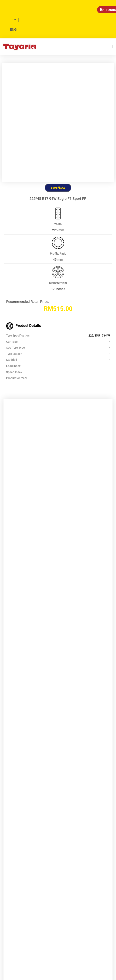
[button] (112, 47)
